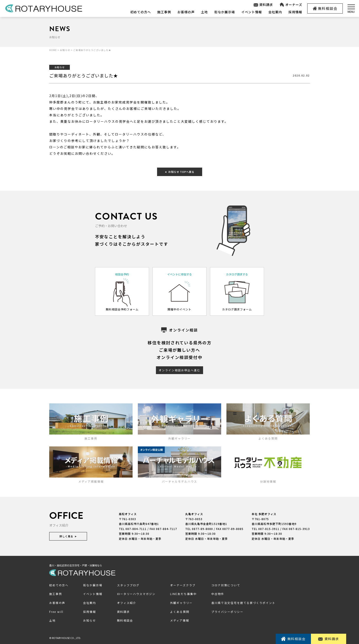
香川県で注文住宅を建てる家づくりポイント (243, 603)
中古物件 (218, 594)
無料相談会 (325, 8)
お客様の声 (186, 12)
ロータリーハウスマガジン (136, 594)
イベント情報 (252, 12)
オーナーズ (291, 5)
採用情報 (295, 12)
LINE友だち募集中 (183, 594)
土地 (204, 12)
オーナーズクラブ (183, 585)
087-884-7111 (136, 529)
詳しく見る (68, 536)
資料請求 (263, 5)
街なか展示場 (225, 12)
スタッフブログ (128, 585)
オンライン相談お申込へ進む (179, 370)
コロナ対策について (226, 585)
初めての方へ (141, 12)
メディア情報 (180, 620)
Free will (56, 612)
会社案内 (275, 12)
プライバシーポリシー (227, 612)
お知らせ (90, 620)
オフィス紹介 (127, 603)
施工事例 (164, 12)
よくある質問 (180, 612)
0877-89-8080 (202, 529)
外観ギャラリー (181, 603)
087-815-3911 (269, 529)
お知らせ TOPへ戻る (180, 172)
